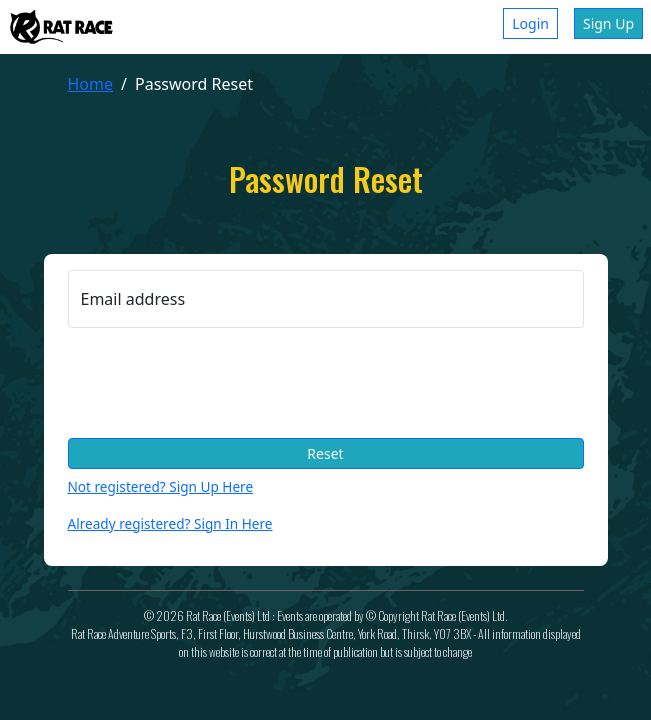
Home (91, 84)
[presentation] (220, 383)
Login (530, 23)
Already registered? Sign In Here (170, 523)
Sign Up (608, 23)
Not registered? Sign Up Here (161, 486)
